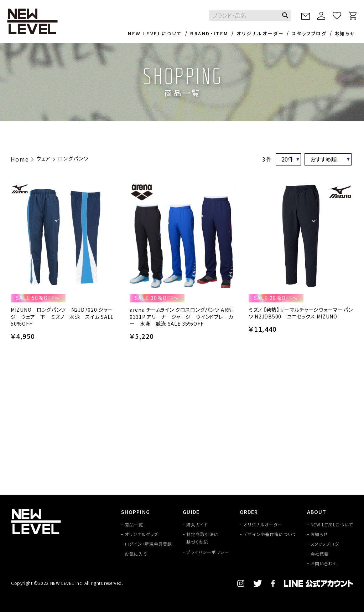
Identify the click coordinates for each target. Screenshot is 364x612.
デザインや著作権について (270, 534)
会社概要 (320, 554)
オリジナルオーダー (260, 33)
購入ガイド (197, 524)
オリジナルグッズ (141, 534)
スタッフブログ (309, 33)
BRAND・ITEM (209, 33)
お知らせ (345, 33)
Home (20, 159)
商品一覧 (134, 524)
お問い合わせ (324, 563)
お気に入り (136, 554)
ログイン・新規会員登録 (149, 544)
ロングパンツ (73, 158)
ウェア (44, 158)
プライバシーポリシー (208, 552)
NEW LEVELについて (155, 33)
